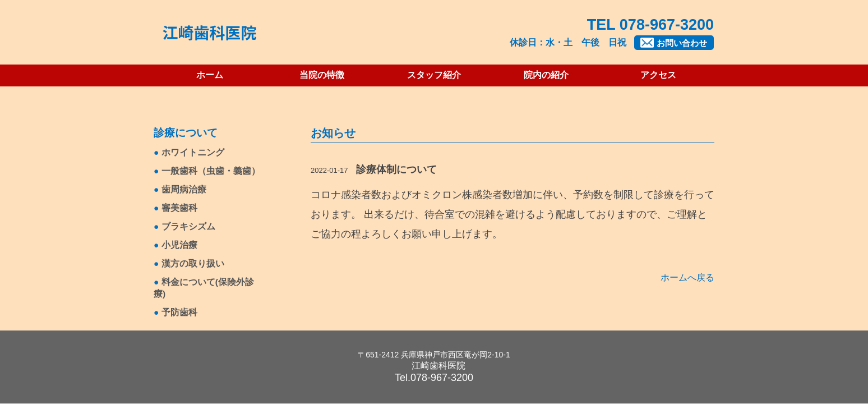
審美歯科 (179, 208)
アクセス (658, 75)
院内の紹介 (546, 75)
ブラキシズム (188, 226)
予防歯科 (179, 312)
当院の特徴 (322, 75)
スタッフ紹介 (434, 75)
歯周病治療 (184, 189)
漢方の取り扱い (193, 263)
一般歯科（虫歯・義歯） (211, 171)
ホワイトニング (193, 152)
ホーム (210, 75)
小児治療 (179, 245)
